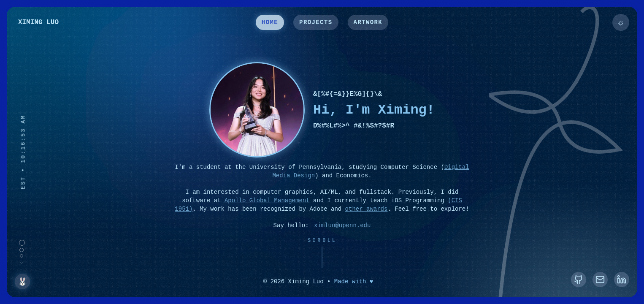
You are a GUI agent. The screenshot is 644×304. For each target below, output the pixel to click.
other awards (367, 210)
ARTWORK (368, 23)
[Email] (600, 280)
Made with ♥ (354, 282)
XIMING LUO (38, 23)
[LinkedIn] (622, 280)
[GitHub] (579, 280)
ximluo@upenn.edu (342, 227)
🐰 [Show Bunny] (22, 282)
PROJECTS (316, 23)
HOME (270, 23)
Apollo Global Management (267, 202)
